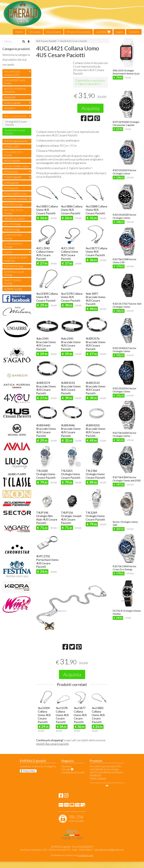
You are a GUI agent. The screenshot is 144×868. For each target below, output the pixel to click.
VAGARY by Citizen (14, 219)
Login (119, 32)
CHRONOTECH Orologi (13, 245)
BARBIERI (10, 97)
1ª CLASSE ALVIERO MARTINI (16, 259)
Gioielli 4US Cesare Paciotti (73, 41)
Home (19, 32)
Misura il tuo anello (78, 32)
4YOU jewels (11, 172)
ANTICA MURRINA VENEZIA (15, 90)
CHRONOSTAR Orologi (13, 236)
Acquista (90, 108)
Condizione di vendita (73, 772)
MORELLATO (12, 147)
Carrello (103, 32)
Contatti (134, 32)
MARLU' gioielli (12, 103)
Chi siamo (34, 32)
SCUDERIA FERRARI (16, 199)
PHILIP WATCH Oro (15, 194)
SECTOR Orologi (13, 204)
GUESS (8, 252)
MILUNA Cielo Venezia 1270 (12, 73)
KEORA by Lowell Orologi (14, 273)
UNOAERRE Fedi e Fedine (15, 82)
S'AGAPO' (10, 108)
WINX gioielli (11, 188)
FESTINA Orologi (14, 266)
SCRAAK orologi (13, 289)
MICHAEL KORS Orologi (14, 211)
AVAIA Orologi (12, 229)
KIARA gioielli (11, 183)
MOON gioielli (12, 161)
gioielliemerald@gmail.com (109, 850)
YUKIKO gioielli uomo (16, 141)
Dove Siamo (54, 32)
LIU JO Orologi (12, 224)
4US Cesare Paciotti (46, 41)
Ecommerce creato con (72, 855)
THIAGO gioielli (12, 177)
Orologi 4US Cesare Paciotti (16, 123)
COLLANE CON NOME (13, 154)
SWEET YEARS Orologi (12, 282)
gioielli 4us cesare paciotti (53, 744)
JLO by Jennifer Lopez (16, 166)
